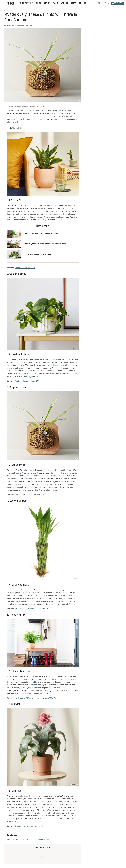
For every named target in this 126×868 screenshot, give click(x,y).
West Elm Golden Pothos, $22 (27, 381)
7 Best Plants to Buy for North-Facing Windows (41, 234)
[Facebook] (96, 3)
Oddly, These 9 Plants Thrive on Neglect (38, 255)
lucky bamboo (27, 590)
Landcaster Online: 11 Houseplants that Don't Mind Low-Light (28, 840)
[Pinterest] (102, 3)
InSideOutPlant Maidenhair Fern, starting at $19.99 (35, 698)
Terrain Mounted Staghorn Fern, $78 (29, 495)
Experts (74, 3)
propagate (30, 377)
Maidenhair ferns (36, 685)
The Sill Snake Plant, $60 (25, 268)
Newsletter (117, 3)
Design (38, 3)
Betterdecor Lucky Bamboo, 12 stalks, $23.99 (33, 609)
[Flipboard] (105, 3)
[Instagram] (99, 3)
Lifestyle (64, 3)
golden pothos (52, 362)
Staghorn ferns (28, 473)
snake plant (52, 206)
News (6, 10)
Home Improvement (26, 3)
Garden (56, 3)
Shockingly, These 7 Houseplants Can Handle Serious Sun (45, 244)
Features (83, 3)
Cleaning (47, 3)
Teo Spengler (10, 25)
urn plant (54, 796)
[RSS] (108, 3)
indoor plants (25, 111)
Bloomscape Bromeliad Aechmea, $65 (30, 826)
